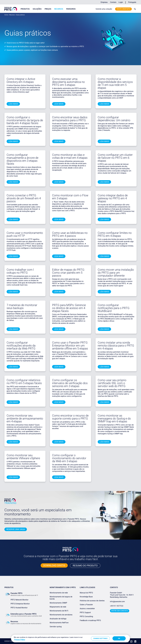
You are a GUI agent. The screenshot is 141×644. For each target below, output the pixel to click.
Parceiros (71, 9)
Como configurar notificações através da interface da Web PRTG (21, 346)
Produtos (25, 9)
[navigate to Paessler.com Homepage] (11, 9)
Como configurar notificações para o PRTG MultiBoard (114, 308)
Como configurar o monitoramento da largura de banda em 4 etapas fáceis (25, 120)
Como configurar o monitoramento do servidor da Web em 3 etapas (69, 458)
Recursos (59, 9)
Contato (113, 2)
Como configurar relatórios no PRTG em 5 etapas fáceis (24, 382)
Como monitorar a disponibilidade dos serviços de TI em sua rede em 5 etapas (115, 83)
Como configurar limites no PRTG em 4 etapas (115, 234)
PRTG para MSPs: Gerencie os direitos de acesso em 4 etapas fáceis (69, 308)
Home (6, 15)
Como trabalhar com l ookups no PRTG (20, 271)
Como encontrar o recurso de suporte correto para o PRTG (70, 417)
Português (132, 2)
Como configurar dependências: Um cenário (114, 119)
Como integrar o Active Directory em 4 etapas (21, 80)
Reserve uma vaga (16, 529)
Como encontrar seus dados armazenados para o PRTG (70, 119)
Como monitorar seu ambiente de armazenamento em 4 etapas (25, 419)
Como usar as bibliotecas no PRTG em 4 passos (70, 234)
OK (119, 638)
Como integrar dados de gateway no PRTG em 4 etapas (113, 198)
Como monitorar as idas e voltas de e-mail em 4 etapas (70, 156)
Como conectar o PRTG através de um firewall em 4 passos (24, 198)
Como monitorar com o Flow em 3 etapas (70, 197)
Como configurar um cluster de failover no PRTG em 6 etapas (115, 158)
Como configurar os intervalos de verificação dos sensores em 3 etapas (70, 383)
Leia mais (13, 104)
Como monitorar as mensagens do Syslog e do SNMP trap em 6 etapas (114, 419)
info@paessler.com (117, 602)
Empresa (104, 2)
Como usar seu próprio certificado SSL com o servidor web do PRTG (112, 383)
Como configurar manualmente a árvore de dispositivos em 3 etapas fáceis (22, 159)
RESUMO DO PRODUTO (85, 566)
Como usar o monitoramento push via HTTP (25, 234)
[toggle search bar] (134, 9)
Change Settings (100, 638)
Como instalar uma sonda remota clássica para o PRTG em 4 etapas (116, 346)
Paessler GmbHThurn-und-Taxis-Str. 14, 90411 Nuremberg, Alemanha (122, 595)
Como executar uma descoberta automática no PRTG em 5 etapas (68, 82)
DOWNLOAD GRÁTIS (54, 565)
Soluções (37, 9)
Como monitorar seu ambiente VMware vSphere (23, 457)
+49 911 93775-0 (117, 606)
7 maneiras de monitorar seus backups (22, 307)
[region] (70, 639)
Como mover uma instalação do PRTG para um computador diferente (116, 273)
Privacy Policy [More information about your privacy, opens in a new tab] (20, 640)
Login (121, 2)
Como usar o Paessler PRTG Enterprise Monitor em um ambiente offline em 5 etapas (70, 346)
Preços (48, 9)
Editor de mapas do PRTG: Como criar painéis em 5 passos (68, 273)
